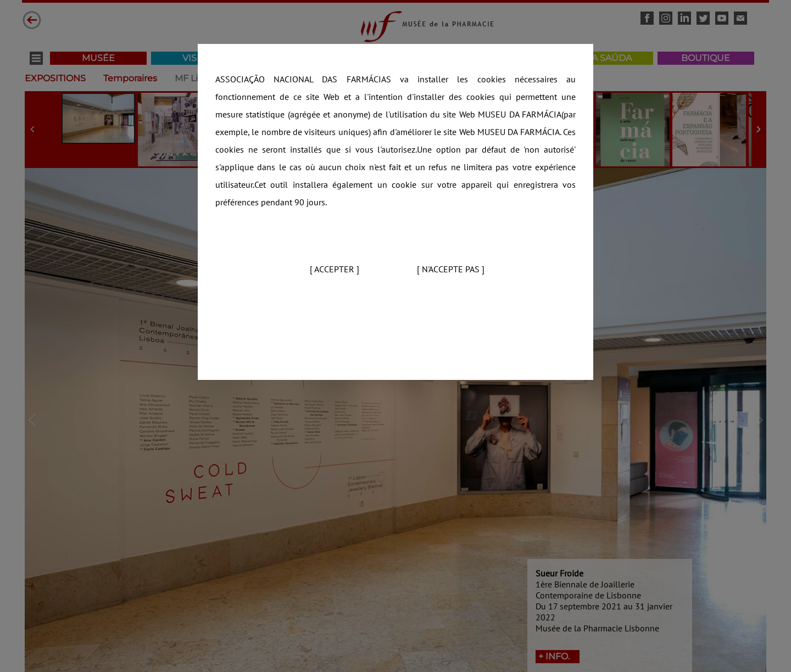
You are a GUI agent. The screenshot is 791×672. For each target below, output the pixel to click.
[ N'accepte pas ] (451, 269)
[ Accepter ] (335, 269)
